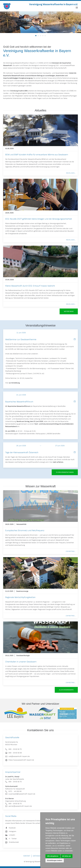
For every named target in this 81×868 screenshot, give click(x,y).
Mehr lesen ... (71, 173)
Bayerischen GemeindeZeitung (44, 406)
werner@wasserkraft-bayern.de (19, 806)
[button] (77, 8)
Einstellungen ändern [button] (55, 860)
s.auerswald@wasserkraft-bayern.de (20, 794)
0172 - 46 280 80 (13, 791)
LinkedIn (12, 835)
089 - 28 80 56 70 (13, 782)
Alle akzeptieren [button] (53, 856)
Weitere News (69, 311)
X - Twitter (13, 839)
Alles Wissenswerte (66, 690)
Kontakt (27, 856)
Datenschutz (38, 856)
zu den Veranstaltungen (65, 472)
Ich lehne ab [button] (66, 856)
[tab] (36, 36)
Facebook (12, 828)
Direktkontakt (14, 842)
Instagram (13, 831)
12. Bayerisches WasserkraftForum (18, 406)
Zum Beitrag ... (71, 551)
